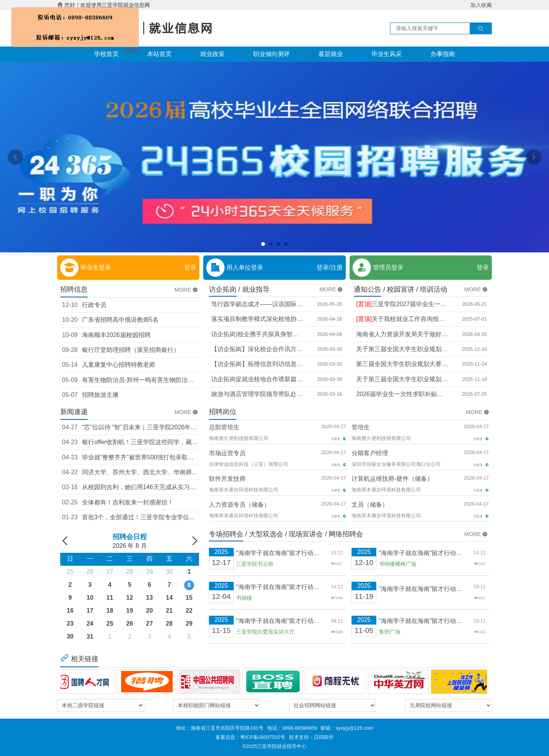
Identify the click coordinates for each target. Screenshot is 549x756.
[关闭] (129, 49)
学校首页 (106, 54)
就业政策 (212, 54)
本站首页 (159, 54)
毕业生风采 (387, 54)
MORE (187, 290)
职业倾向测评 (271, 54)
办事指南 (443, 54)
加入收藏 (481, 5)
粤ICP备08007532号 (263, 737)
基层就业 (331, 54)
